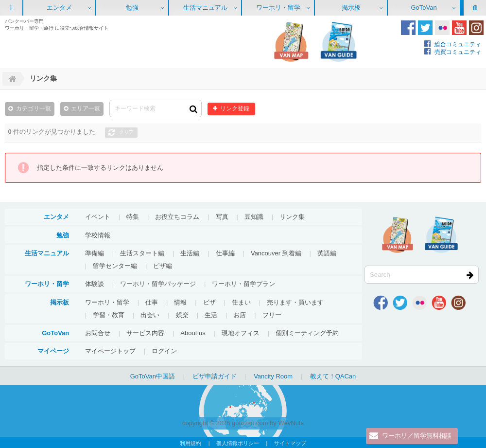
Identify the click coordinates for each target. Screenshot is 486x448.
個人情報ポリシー (238, 443)
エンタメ (59, 8)
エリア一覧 (86, 108)
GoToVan (424, 8)
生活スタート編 (142, 253)
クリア (126, 132)
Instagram (476, 28)
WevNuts (291, 422)
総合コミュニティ (458, 44)
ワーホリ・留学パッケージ (158, 283)
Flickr (442, 28)
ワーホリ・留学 (278, 8)
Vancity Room (273, 376)
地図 (291, 42)
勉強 (132, 8)
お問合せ (98, 332)
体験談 (95, 283)
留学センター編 (115, 265)
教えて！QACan (333, 376)
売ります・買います (295, 302)
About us (193, 332)
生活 (211, 314)
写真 (222, 216)
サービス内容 (145, 332)
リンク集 (292, 216)
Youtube (459, 28)
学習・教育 (109, 314)
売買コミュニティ (458, 52)
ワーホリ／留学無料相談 (417, 436)
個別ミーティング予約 (307, 332)
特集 (133, 216)
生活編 (190, 253)
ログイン (164, 350)
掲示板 (351, 8)
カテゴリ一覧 (34, 108)
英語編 (327, 253)
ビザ (209, 302)
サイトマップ (290, 443)
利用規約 (191, 443)
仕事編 (225, 253)
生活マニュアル (205, 8)
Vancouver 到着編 (276, 253)
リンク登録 (234, 108)
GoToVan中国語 (153, 376)
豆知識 (254, 216)
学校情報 (98, 235)
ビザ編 (163, 265)
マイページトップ (110, 350)
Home (11, 79)
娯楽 (182, 314)
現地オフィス (241, 332)
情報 (180, 302)
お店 (240, 314)
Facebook (408, 28)
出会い (150, 314)
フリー (272, 314)
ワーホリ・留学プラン (243, 283)
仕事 (152, 302)
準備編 (95, 253)
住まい (241, 302)
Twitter (425, 28)
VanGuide (339, 42)
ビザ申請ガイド (215, 376)
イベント (98, 216)
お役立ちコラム (177, 216)
